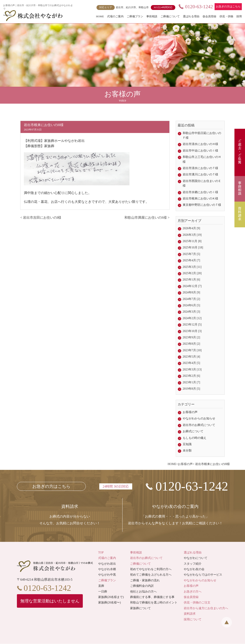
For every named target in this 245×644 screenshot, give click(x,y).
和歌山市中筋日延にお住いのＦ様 (202, 135)
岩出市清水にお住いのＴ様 (200, 168)
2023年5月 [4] (191, 357)
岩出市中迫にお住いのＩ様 (200, 151)
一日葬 (103, 592)
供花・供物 (226, 16)
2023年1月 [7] (191, 382)
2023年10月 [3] (192, 331)
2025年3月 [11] (192, 267)
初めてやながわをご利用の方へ (151, 569)
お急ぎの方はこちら (228, 7)
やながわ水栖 (107, 569)
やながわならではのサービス (203, 575)
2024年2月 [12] (192, 318)
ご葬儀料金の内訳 (142, 586)
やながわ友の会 (194, 569)
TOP (101, 553)
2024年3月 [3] (191, 312)
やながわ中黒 (107, 575)
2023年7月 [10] (192, 350)
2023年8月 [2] (191, 344)
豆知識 (187, 444)
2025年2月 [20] (192, 273)
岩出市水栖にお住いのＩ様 (200, 192)
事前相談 (152, 16)
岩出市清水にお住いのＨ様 (200, 144)
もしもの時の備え (195, 438)
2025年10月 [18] (193, 247)
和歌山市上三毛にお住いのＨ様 (202, 159)
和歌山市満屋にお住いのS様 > (147, 218)
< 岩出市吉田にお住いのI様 (41, 218)
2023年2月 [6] (191, 376)
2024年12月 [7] (192, 286)
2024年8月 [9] (191, 292)
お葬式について (193, 431)
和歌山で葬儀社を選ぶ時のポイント (154, 603)
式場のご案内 (115, 16)
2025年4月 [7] (191, 260)
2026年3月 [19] (192, 235)
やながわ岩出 (107, 564)
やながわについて (196, 558)
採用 (239, 16)
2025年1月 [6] (191, 280)
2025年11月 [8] (192, 241)
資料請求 (190, 614)
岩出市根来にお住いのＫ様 (200, 199)
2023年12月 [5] (192, 325)
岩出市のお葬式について (199, 425)
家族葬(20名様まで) (111, 597)
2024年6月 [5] (191, 305)
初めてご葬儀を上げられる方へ (151, 575)
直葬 (101, 586)
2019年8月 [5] (191, 389)
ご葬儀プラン (135, 16)
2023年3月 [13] (192, 369)
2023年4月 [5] (191, 363)
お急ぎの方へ (193, 592)
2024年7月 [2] (191, 299)
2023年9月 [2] (191, 337)
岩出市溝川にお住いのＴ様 (200, 174)
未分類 (187, 451)
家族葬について (140, 608)
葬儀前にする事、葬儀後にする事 (152, 597)
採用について (193, 620)
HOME (100, 16)
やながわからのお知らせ (199, 418)
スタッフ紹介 (193, 564)
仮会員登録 (209, 16)
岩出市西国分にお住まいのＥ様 (202, 183)
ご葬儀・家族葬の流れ (145, 581)
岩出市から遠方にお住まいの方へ (206, 608)
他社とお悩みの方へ (143, 592)
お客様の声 (190, 412)
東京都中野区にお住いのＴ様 (202, 205)
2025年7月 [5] (191, 254)
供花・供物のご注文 (197, 603)
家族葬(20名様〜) (110, 603)
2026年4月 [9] (191, 228)
